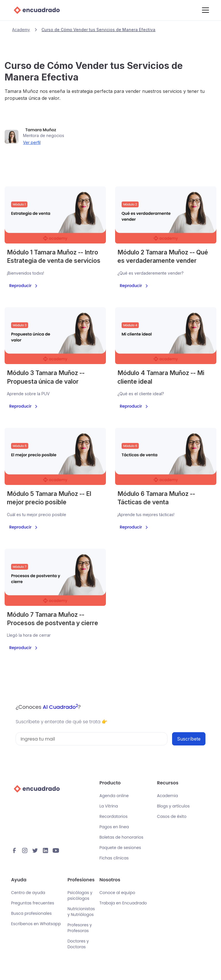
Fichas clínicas (114, 858)
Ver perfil (32, 142)
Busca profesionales (31, 913)
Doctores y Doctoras (78, 944)
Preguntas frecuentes (33, 903)
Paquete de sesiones (120, 848)
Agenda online (114, 796)
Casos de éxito (172, 816)
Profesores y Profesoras (80, 928)
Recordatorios (113, 816)
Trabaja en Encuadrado (123, 903)
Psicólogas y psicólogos (80, 895)
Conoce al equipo (117, 893)
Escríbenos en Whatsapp (36, 924)
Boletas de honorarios (121, 837)
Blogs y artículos (174, 806)
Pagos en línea (114, 827)
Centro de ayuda (28, 893)
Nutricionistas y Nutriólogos (81, 912)
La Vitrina (108, 806)
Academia (168, 796)
